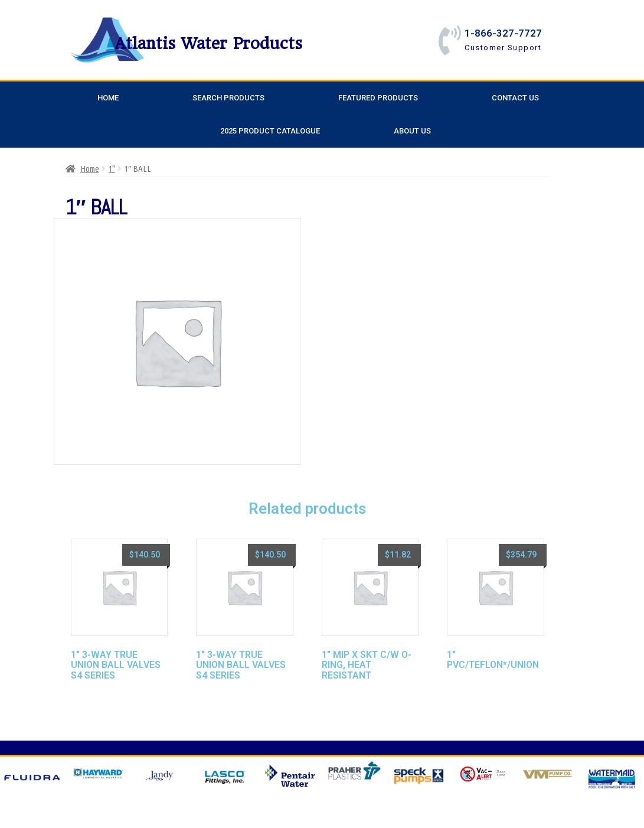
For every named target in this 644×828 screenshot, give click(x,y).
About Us (412, 131)
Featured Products (378, 98)
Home (108, 98)
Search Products (228, 98)
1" (112, 169)
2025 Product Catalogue (270, 131)
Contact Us (515, 98)
